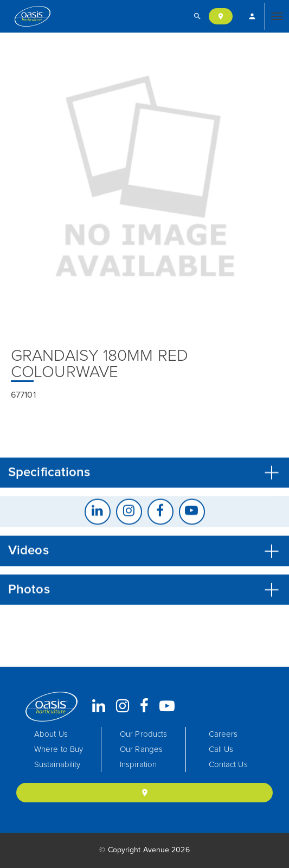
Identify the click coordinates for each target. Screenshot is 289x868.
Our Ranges (141, 749)
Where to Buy (59, 749)
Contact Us (228, 765)
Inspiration (138, 765)
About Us (51, 734)
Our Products (143, 734)
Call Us (221, 749)
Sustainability (57, 765)
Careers (223, 734)
